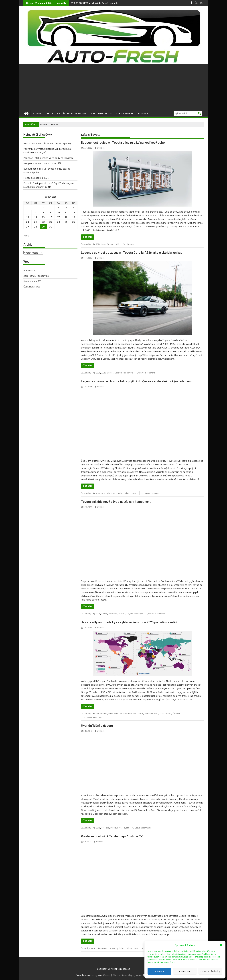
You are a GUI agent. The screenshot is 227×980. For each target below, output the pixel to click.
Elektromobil (120, 373)
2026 (98, 244)
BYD (116, 714)
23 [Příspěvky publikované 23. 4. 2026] (51, 222)
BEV (103, 493)
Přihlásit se (29, 270)
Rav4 (119, 828)
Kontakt (143, 114)
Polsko (104, 614)
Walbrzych (139, 614)
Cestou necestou (101, 114)
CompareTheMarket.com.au (131, 714)
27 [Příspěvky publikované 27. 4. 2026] (28, 227)
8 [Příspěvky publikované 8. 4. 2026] (43, 212)
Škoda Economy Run (75, 114)
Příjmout (159, 971)
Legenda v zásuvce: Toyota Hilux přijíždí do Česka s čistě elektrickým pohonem (136, 381)
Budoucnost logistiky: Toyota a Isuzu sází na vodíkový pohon (124, 143)
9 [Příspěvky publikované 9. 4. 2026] (51, 212)
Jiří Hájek (100, 148)
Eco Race (105, 828)
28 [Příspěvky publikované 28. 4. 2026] (36, 227)
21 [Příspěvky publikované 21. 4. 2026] (36, 222)
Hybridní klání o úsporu (97, 726)
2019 (98, 828)
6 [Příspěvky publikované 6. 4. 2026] (27, 212)
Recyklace (113, 614)
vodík (117, 244)
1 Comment (131, 244)
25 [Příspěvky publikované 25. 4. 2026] (66, 222)
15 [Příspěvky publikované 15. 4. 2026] (43, 217)
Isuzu (104, 244)
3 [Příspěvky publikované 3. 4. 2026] (58, 207)
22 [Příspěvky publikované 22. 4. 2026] (43, 222)
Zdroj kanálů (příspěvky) (36, 276)
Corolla (110, 373)
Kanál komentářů (32, 281)
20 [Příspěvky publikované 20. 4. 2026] (28, 222)
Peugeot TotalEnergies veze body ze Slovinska (48, 158)
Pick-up (127, 493)
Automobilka (102, 714)
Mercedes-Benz (151, 714)
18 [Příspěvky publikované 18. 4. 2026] (66, 217)
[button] (221, 945)
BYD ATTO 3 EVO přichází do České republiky (95, 3)
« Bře (26, 236)
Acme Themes (144, 975)
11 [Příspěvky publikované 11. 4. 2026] (66, 212)
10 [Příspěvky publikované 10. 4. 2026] (58, 212)
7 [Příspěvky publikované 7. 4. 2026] (36, 212)
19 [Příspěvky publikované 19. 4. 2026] (74, 217)
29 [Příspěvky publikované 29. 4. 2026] (43, 227)
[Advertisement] (113, 87)
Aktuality (52, 114)
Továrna (122, 614)
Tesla (162, 714)
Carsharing (113, 948)
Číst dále (87, 237)
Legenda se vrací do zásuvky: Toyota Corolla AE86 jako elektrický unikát (131, 253)
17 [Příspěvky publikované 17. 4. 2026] (58, 217)
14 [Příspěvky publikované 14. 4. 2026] (36, 217)
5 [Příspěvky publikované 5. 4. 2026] (74, 207)
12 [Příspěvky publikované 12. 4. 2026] (74, 212)
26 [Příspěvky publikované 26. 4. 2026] (74, 222)
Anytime (104, 948)
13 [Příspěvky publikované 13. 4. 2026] (28, 217)
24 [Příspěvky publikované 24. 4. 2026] (58, 222)
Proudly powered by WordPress (93, 975)
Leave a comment (147, 373)
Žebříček (176, 714)
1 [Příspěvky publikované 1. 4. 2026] (43, 207)
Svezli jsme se (125, 114)
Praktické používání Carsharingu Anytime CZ (112, 836)
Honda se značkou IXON (36, 178)
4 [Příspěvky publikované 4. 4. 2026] (66, 207)
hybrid (113, 828)
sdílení (129, 948)
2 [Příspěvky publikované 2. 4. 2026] (51, 207)
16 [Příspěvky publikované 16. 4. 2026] (51, 217)
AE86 (104, 373)
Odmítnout (185, 971)
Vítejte (37, 114)
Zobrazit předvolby (210, 971)
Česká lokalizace (32, 287)
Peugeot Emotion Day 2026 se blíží (42, 163)
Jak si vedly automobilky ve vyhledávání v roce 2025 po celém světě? (129, 622)
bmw (111, 714)
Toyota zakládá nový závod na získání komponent (116, 502)
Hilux (120, 493)
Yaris (143, 948)
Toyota (110, 244)
